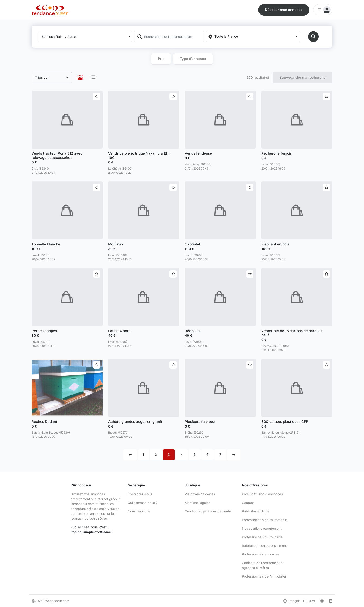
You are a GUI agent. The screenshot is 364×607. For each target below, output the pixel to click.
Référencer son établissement (264, 546)
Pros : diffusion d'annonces (262, 494)
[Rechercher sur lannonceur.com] (174, 37)
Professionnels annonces (261, 554)
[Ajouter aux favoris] (97, 97)
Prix (161, 59)
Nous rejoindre (139, 511)
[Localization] (253, 37)
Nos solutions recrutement (262, 528)
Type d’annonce (193, 59)
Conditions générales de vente (208, 511)
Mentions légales (197, 503)
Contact (248, 503)
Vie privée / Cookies (200, 494)
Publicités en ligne (256, 511)
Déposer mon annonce (284, 10)
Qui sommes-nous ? (143, 503)
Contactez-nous (140, 494)
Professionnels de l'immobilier (264, 576)
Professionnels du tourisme (262, 537)
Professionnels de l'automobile (265, 520)
